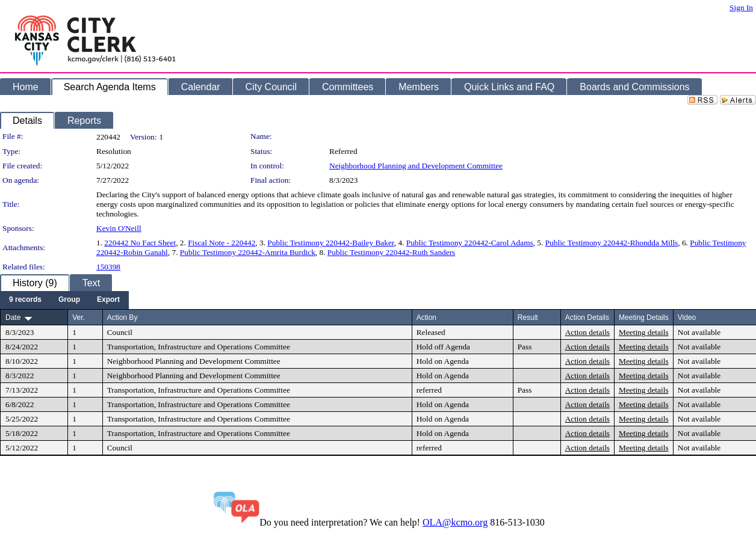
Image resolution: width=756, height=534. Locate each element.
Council (120, 332)
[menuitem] (25, 300)
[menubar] (64, 300)
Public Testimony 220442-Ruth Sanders (391, 252)
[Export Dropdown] (108, 300)
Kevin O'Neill (119, 228)
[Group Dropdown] (69, 300)
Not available (699, 332)
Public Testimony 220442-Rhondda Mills (612, 243)
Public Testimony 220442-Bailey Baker (330, 243)
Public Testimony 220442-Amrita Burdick (248, 252)
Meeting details (644, 332)
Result (528, 318)
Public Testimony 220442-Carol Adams (470, 243)
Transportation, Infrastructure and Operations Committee (199, 347)
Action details (587, 332)
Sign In (741, 8)
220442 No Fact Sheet (140, 243)
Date (13, 318)
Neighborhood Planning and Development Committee (416, 166)
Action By (122, 318)
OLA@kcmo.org (455, 522)
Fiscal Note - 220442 (222, 243)
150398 (108, 267)
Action (426, 318)
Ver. (79, 318)
